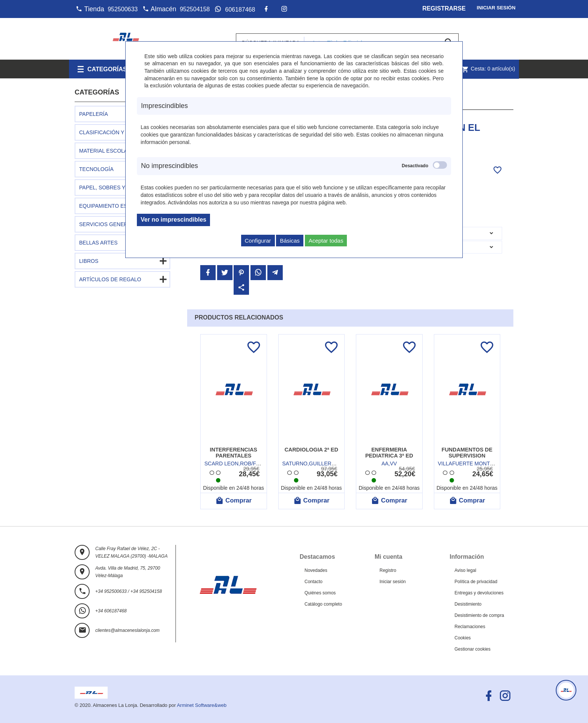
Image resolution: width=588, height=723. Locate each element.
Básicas (290, 241)
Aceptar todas (326, 241)
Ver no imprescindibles (173, 220)
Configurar (258, 241)
